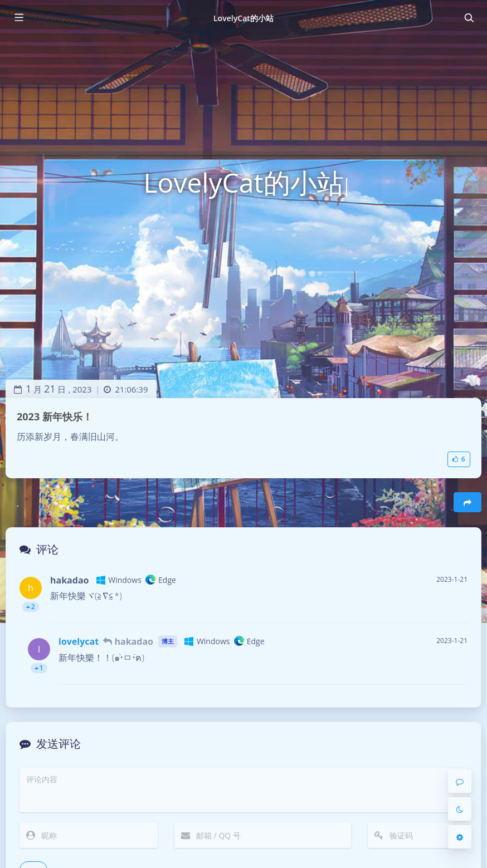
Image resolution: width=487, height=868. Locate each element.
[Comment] (460, 781)
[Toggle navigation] (469, 18)
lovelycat (79, 641)
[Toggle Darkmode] (460, 809)
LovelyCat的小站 (244, 18)
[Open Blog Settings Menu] (460, 837)
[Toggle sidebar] (18, 18)
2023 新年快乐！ (55, 416)
